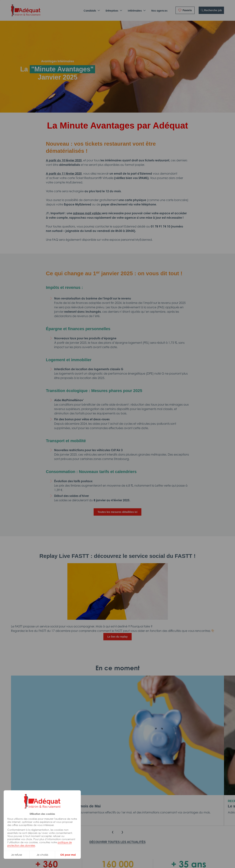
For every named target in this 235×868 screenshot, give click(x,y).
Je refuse (17, 855)
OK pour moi (68, 855)
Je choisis (42, 855)
